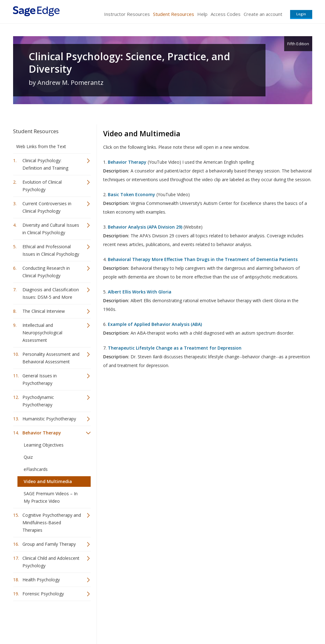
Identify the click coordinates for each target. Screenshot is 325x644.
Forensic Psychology (43, 594)
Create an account (263, 14)
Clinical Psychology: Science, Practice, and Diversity (129, 63)
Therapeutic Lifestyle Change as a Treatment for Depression (175, 348)
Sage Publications (49, 621)
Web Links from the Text (41, 146)
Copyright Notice (236, 621)
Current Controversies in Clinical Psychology (47, 207)
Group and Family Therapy (49, 544)
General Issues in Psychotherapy (40, 379)
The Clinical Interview (44, 311)
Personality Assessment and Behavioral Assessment (51, 358)
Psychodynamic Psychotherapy (38, 401)
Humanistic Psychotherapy (49, 419)
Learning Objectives (44, 445)
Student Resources (174, 14)
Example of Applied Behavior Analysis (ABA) (155, 324)
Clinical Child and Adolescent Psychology (51, 562)
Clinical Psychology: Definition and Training (45, 164)
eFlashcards (36, 469)
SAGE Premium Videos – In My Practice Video (51, 497)
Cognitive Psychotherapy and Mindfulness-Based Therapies (52, 523)
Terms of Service (198, 621)
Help (202, 14)
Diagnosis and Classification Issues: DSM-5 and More (51, 293)
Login (301, 14)
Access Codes (226, 14)
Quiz (28, 457)
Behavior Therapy (42, 433)
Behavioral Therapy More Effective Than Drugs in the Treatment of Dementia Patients (203, 259)
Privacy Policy (271, 621)
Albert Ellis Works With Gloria (140, 292)
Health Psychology (41, 580)
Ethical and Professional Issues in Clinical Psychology (51, 250)
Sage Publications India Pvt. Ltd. (103, 621)
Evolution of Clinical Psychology (42, 186)
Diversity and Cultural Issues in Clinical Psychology (51, 229)
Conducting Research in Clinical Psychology (46, 272)
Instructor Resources (127, 14)
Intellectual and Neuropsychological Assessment (42, 333)
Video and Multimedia (48, 481)
